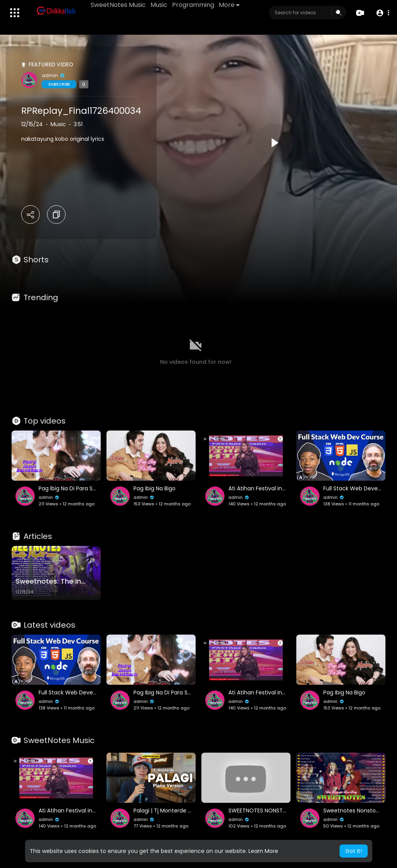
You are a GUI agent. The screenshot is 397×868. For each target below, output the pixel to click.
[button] (383, 13)
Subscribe (59, 84)
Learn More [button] (263, 851)
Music (159, 5)
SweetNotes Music (118, 5)
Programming (193, 5)
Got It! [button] (354, 851)
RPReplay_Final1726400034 (81, 111)
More (229, 5)
